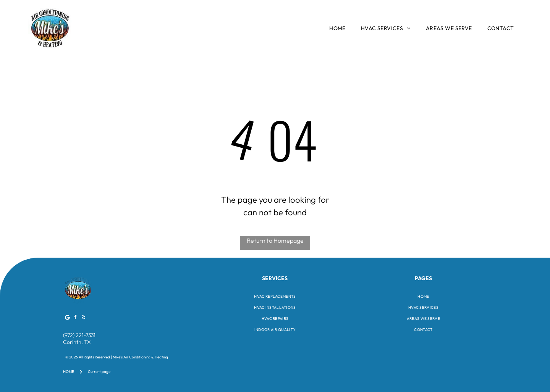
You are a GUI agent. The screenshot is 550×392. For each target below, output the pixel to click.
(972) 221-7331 (79, 335)
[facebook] (76, 319)
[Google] (68, 319)
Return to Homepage (275, 240)
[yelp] (84, 319)
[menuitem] (337, 28)
